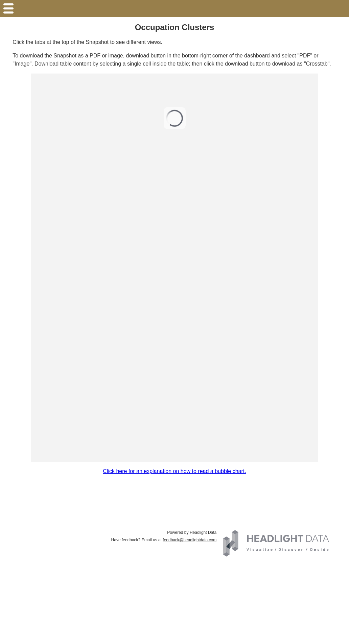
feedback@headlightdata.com (190, 540)
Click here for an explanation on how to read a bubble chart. (174, 471)
